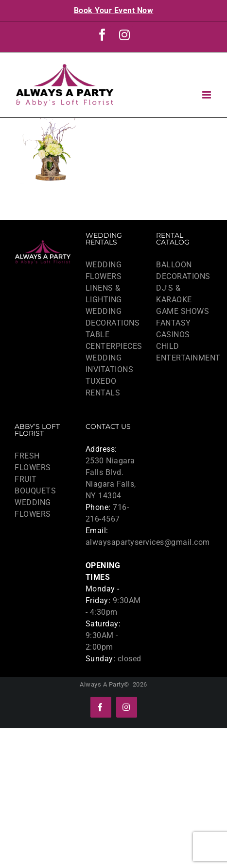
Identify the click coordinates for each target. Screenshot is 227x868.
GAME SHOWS (183, 311)
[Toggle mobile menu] (208, 95)
